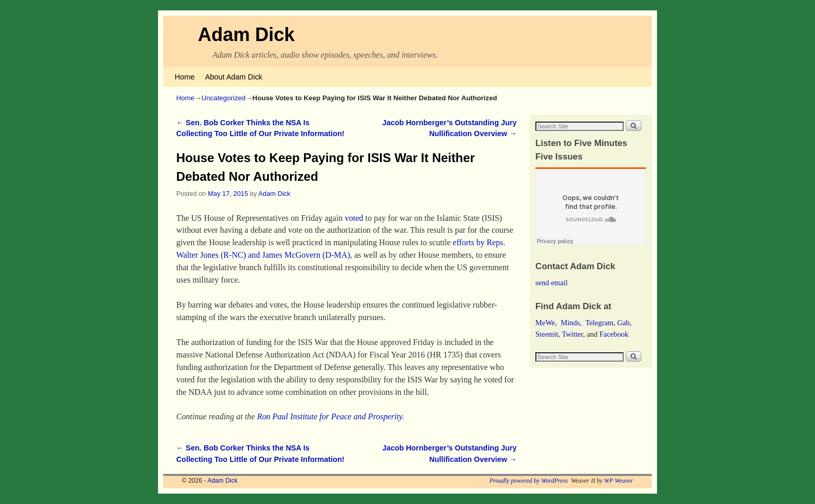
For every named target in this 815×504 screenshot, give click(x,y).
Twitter (573, 334)
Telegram (599, 323)
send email (551, 283)
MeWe (545, 323)
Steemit (547, 334)
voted (354, 218)
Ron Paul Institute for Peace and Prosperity (329, 416)
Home (185, 77)
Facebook (614, 334)
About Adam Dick (233, 77)
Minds (570, 323)
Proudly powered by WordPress (529, 481)
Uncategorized (223, 98)
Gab (623, 323)
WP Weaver (619, 481)
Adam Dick (246, 35)
